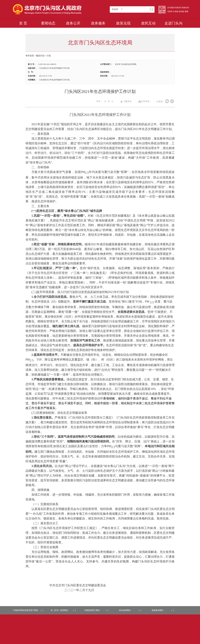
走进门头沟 (173, 23)
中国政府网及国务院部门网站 (27, 610)
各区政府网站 (129, 610)
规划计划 (40, 56)
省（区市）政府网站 (62, 610)
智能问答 (186, 8)
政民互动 (148, 23)
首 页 (23, 23)
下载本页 (127, 102)
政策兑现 (123, 23)
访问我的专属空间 (174, 8)
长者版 (176, 11)
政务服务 (98, 23)
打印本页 (145, 102)
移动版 (182, 11)
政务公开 (73, 23)
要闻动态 (48, 23)
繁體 (186, 11)
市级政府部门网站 (96, 610)
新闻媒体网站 (162, 610)
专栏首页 (30, 56)
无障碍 (170, 11)
